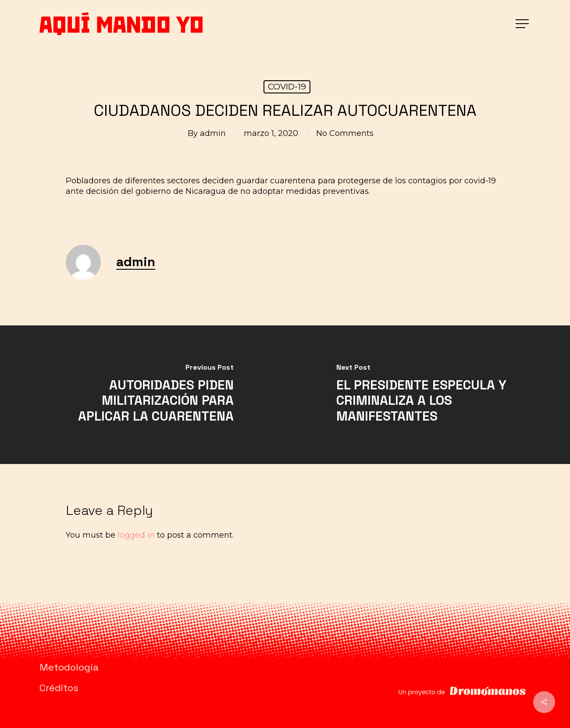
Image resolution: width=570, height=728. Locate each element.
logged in (136, 535)
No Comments (345, 133)
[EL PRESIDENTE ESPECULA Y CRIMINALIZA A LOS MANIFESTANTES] (427, 395)
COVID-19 (287, 87)
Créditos (59, 688)
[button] (523, 24)
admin (213, 133)
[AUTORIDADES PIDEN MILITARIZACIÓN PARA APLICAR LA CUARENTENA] (142, 395)
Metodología (69, 667)
